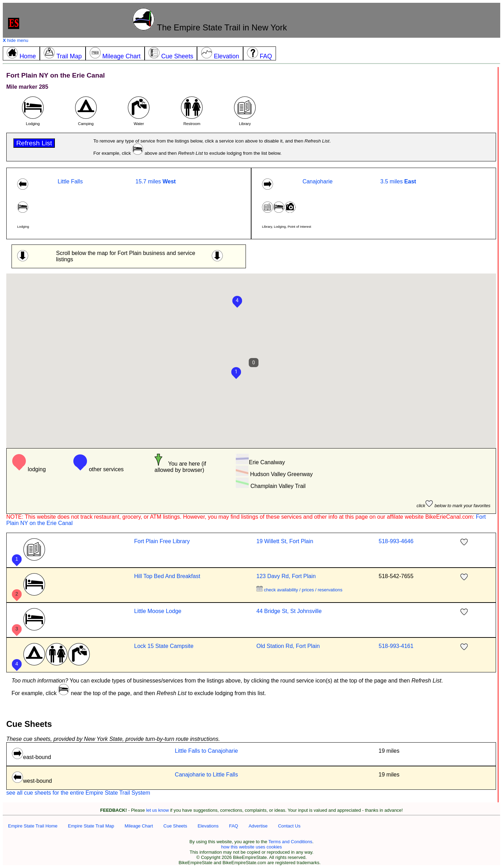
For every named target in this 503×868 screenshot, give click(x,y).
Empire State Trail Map (91, 826)
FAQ (234, 826)
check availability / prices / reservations (299, 590)
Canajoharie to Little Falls (207, 775)
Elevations (208, 826)
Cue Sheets (175, 826)
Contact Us (289, 826)
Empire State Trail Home (33, 826)
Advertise (258, 826)
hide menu (16, 40)
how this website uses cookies (251, 847)
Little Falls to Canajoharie (207, 751)
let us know (157, 810)
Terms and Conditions (290, 842)
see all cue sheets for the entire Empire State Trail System (78, 793)
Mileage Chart (139, 826)
